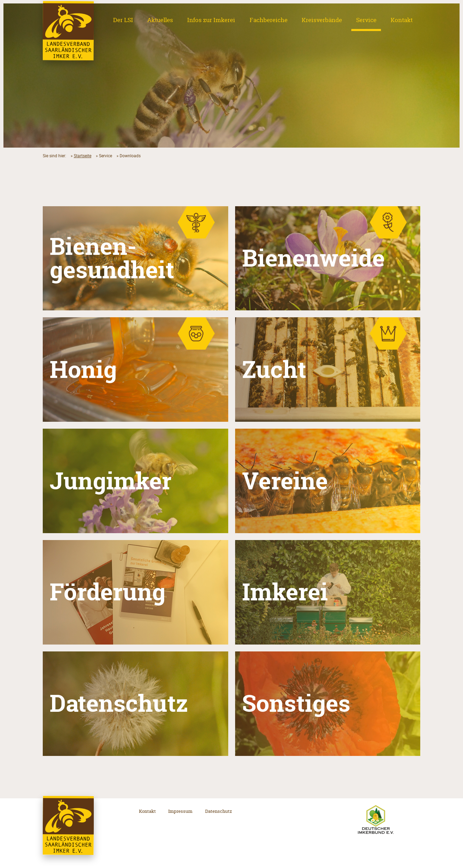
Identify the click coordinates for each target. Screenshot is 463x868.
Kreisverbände (322, 20)
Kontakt (402, 20)
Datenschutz (219, 811)
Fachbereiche (269, 20)
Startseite (83, 156)
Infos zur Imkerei (211, 20)
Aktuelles (160, 20)
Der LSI (123, 20)
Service (366, 20)
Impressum (180, 811)
